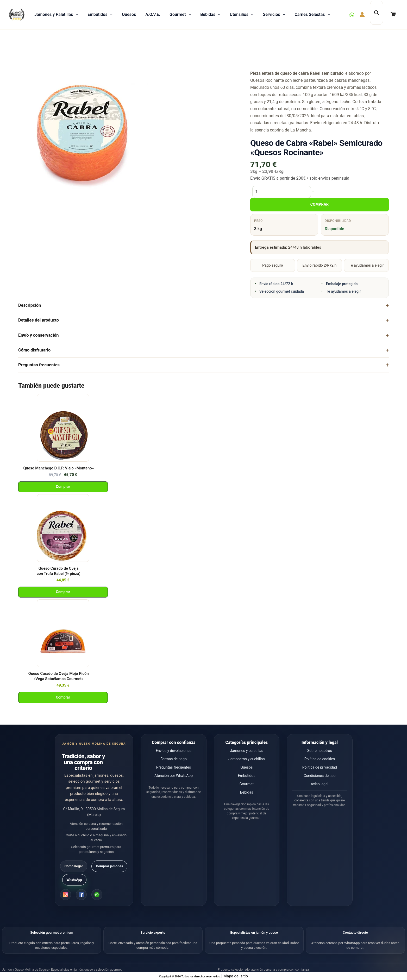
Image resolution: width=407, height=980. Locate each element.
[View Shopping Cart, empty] (393, 15)
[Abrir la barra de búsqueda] (377, 13)
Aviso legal (320, 784)
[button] (76, 15)
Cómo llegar (74, 866)
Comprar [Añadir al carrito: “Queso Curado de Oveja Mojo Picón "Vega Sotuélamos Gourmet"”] (63, 697)
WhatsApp (74, 880)
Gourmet (180, 15)
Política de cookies (320, 759)
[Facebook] (81, 895)
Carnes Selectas (312, 15)
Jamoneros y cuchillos (247, 759)
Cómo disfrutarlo (34, 350)
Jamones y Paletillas (56, 15)
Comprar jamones (109, 866)
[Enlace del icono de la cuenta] (362, 15)
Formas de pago (174, 759)
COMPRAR (320, 205)
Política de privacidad (320, 767)
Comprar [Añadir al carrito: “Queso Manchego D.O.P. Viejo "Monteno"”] (63, 487)
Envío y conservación (38, 335)
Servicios (274, 15)
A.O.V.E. (153, 14)
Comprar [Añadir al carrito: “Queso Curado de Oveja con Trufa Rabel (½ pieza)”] (63, 592)
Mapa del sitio (236, 976)
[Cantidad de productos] (282, 192)
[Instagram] (66, 895)
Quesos (129, 14)
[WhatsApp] (352, 15)
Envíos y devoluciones (174, 751)
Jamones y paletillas (247, 751)
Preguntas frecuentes (39, 365)
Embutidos (100, 15)
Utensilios (242, 15)
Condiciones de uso (320, 776)
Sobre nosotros (320, 751)
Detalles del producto (39, 320)
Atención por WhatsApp (174, 776)
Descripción (30, 305)
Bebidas (210, 15)
